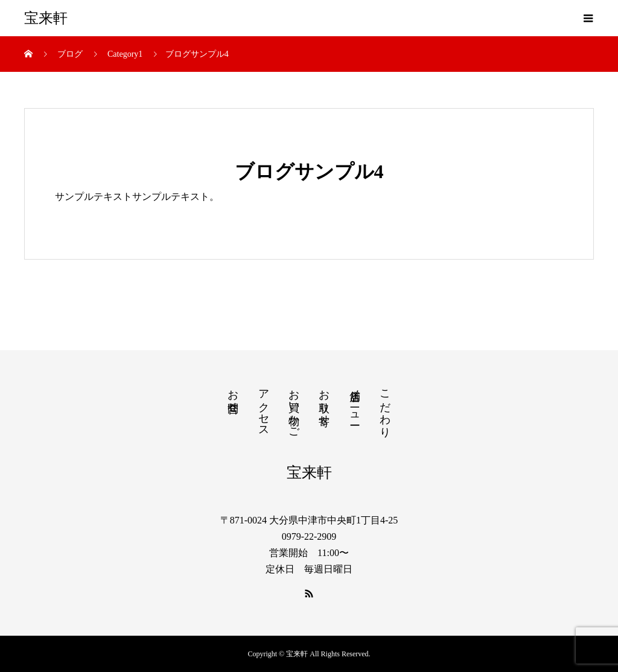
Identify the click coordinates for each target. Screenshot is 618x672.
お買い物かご (294, 408)
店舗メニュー (355, 401)
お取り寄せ (324, 401)
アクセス (264, 407)
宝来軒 (46, 18)
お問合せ (233, 395)
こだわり (385, 407)
